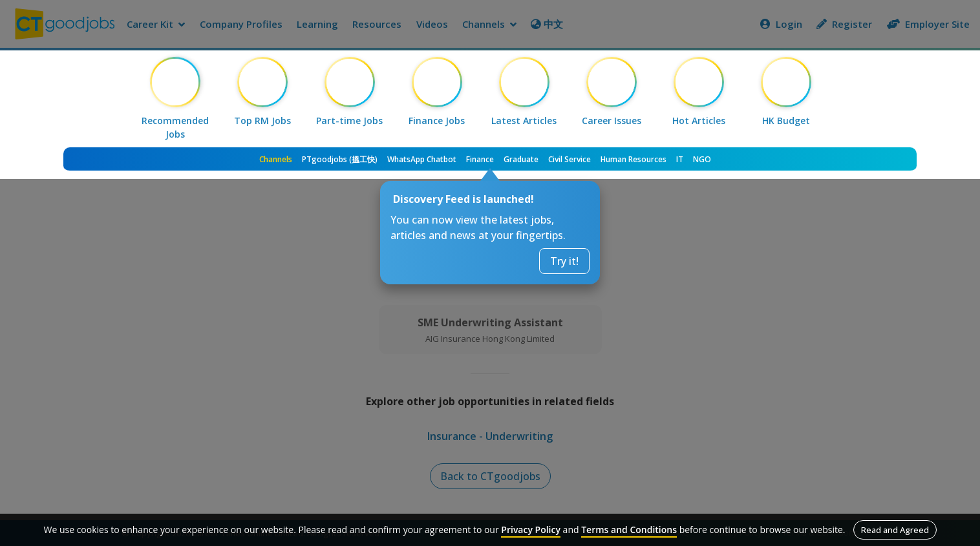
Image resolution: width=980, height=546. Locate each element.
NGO (702, 159)
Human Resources (634, 159)
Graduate (521, 159)
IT (680, 159)
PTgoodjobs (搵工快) (340, 159)
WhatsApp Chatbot (422, 159)
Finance (480, 159)
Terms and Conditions (629, 530)
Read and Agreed (895, 530)
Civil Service (570, 159)
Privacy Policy (531, 530)
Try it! (564, 261)
